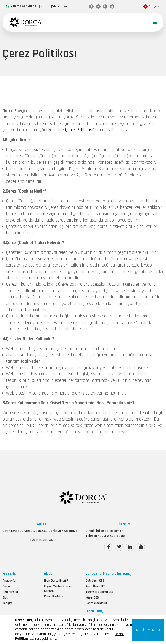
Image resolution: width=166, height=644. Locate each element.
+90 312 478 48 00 (23, 6)
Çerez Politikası (79, 150)
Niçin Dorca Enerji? (56, 611)
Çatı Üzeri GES (95, 611)
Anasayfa (9, 611)
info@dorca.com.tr (58, 6)
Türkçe (150, 6)
